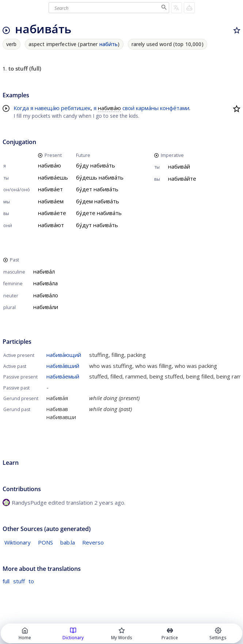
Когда (21, 108)
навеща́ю (47, 108)
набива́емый (63, 376)
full (6, 581)
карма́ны (147, 108)
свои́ (128, 108)
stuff (19, 581)
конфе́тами (175, 108)
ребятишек (76, 108)
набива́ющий (64, 355)
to (31, 581)
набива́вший (63, 366)
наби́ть (109, 44)
